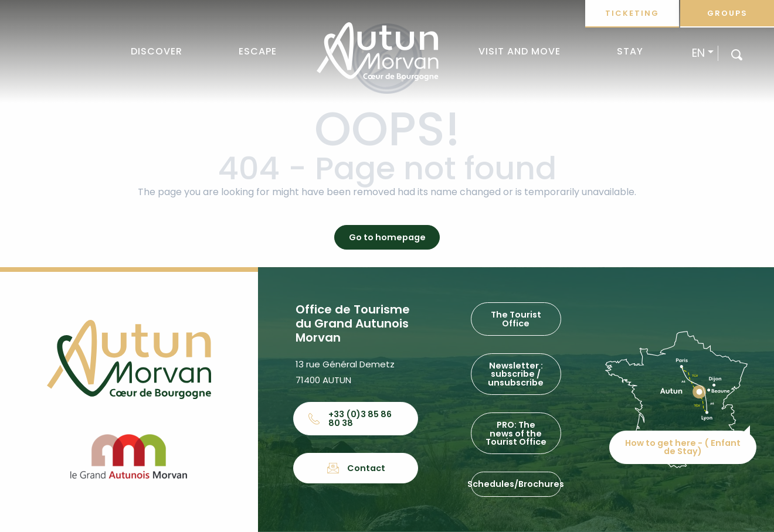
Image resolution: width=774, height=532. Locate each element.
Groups (727, 13)
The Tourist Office (516, 319)
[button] (737, 54)
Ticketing (632, 13)
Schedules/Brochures (516, 484)
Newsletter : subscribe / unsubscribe (516, 374)
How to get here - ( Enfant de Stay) (683, 447)
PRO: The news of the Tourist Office (516, 433)
